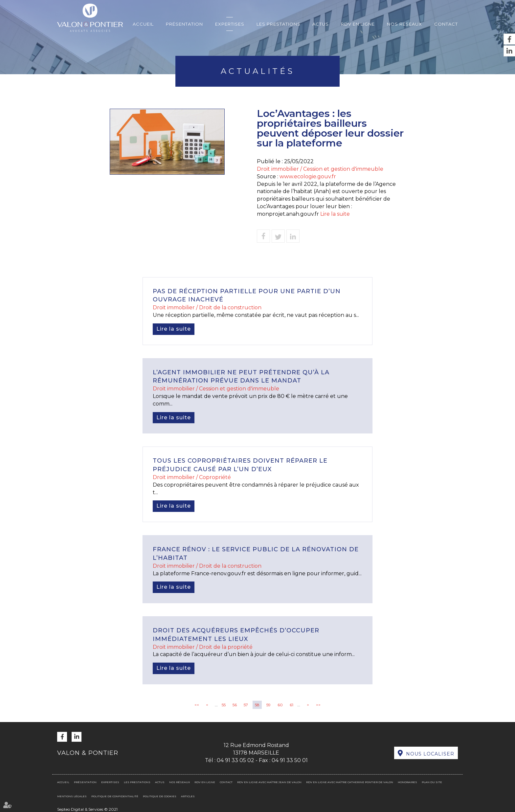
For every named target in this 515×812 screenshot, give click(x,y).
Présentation (184, 24)
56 (235, 705)
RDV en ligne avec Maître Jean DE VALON (269, 782)
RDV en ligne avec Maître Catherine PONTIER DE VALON (350, 782)
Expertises (230, 24)
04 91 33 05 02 (235, 760)
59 (269, 705)
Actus (321, 24)
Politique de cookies (160, 796)
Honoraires (407, 782)
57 (246, 705)
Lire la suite (335, 214)
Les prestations (279, 24)
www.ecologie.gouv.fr (308, 176)
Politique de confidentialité (115, 796)
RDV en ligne (358, 24)
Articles (188, 796)
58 (257, 705)
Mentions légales (72, 796)
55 (224, 705)
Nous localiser (430, 754)
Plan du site (432, 782)
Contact (446, 24)
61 (291, 705)
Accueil (143, 24)
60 (280, 705)
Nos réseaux (404, 24)
